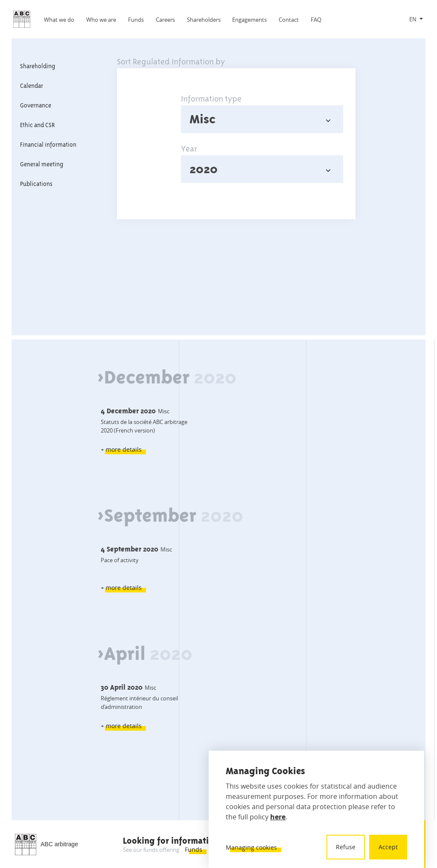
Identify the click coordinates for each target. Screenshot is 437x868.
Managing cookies (251, 847)
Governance (36, 105)
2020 (204, 169)
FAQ (316, 20)
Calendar (32, 86)
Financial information (48, 145)
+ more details (121, 449)
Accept (388, 847)
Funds (136, 20)
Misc (202, 119)
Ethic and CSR (38, 125)
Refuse (346, 847)
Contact (289, 20)
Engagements (249, 20)
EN (413, 19)
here (278, 817)
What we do (59, 20)
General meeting (42, 164)
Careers (165, 20)
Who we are (101, 20)
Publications (36, 184)
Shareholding (38, 66)
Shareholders (204, 20)
